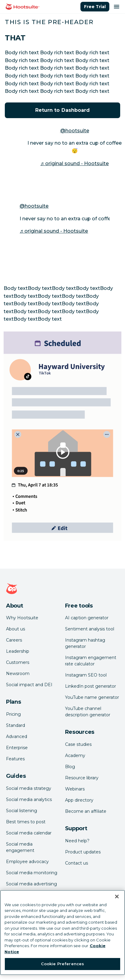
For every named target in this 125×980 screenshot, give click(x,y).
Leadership (18, 651)
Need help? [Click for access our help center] (77, 841)
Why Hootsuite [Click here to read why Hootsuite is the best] (22, 618)
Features (15, 759)
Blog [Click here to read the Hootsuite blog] (70, 767)
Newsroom (18, 674)
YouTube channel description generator (88, 712)
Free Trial (95, 7)
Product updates (83, 852)
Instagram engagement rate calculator (91, 661)
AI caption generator (87, 618)
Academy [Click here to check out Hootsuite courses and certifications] (75, 755)
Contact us (77, 863)
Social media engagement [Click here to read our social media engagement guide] (20, 847)
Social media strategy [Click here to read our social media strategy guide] (29, 788)
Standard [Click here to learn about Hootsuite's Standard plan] (16, 725)
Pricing (13, 714)
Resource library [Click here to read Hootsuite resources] (82, 778)
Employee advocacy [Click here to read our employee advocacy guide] (27, 862)
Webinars (75, 789)
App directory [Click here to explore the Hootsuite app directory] (79, 800)
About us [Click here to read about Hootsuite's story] (16, 629)
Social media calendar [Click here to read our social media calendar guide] (29, 833)
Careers (14, 640)
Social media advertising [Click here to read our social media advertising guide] (31, 884)
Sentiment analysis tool (90, 629)
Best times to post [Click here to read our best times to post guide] (26, 822)
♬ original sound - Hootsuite (75, 163)
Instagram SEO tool (86, 675)
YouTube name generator (92, 697)
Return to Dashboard (63, 110)
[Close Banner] (117, 897)
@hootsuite (75, 131)
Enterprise (17, 748)
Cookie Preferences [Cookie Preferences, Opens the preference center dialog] (63, 964)
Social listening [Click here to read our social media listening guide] (22, 811)
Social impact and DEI (29, 685)
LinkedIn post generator (91, 686)
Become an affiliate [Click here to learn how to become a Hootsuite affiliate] (86, 811)
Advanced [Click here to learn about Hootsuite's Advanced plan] (17, 737)
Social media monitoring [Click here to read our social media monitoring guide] (32, 873)
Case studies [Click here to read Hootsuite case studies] (78, 744)
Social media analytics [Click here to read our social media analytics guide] (29, 799)
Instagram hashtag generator (85, 643)
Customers (18, 662)
